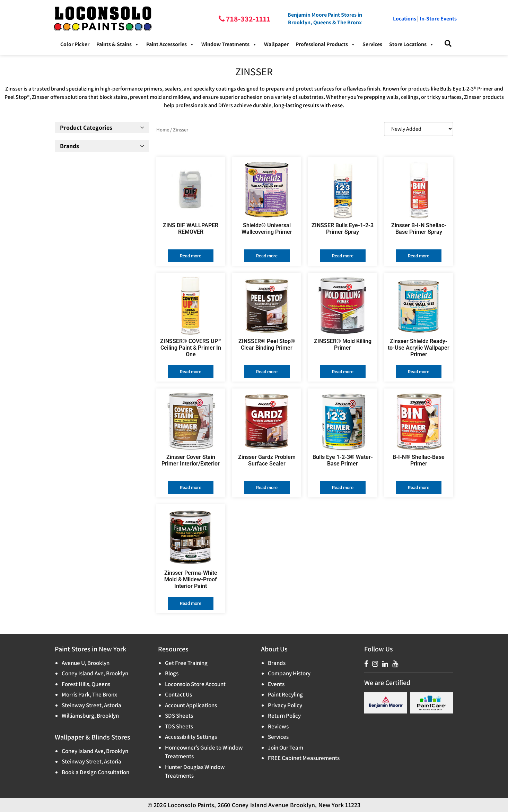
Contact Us (178, 694)
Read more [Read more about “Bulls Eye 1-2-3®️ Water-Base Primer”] (343, 488)
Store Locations (412, 44)
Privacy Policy (285, 705)
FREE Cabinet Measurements (304, 758)
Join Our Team (286, 747)
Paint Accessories (170, 44)
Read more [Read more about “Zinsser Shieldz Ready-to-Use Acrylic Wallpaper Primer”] (419, 372)
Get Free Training (186, 663)
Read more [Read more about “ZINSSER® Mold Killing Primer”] (343, 372)
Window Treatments (229, 44)
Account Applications (191, 705)
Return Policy (284, 716)
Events (276, 684)
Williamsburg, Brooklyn (90, 716)
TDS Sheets (179, 726)
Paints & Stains (118, 44)
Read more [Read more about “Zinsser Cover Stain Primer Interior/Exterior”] (191, 488)
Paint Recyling (285, 694)
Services (372, 44)
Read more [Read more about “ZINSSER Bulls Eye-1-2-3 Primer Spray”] (343, 256)
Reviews (278, 726)
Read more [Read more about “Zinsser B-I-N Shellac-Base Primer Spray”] (419, 256)
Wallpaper (276, 44)
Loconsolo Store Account (195, 684)
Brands (277, 663)
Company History (289, 673)
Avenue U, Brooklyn (86, 663)
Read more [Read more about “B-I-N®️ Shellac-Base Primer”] (419, 488)
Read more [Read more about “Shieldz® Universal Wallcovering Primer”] (267, 256)
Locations (405, 19)
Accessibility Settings (191, 737)
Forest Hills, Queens (86, 684)
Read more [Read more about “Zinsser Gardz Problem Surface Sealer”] (267, 488)
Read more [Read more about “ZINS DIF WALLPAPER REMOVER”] (191, 256)
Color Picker (75, 44)
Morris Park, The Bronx (89, 694)
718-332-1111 (248, 19)
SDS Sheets (179, 716)
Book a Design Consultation (95, 772)
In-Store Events (438, 19)
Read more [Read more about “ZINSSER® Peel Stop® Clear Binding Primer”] (267, 372)
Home (163, 130)
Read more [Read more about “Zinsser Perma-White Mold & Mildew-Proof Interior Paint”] (191, 603)
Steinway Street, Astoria (91, 705)
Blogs (172, 673)
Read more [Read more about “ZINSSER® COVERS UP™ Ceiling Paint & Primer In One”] (191, 372)
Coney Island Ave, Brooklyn (95, 673)
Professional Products (326, 44)
